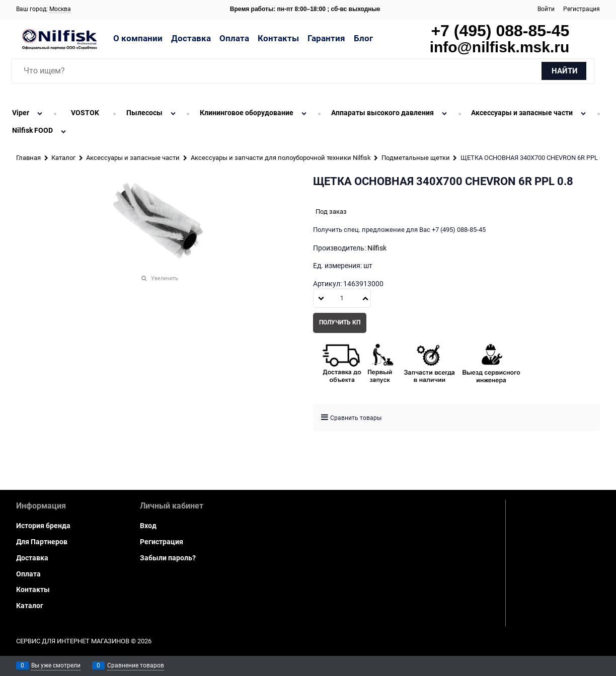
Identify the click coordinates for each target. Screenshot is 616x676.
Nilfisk (377, 248)
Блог (363, 38)
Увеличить (165, 278)
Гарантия (326, 38)
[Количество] (342, 298)
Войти (546, 9)
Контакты (278, 38)
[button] (365, 298)
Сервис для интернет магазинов (73, 641)
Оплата (234, 38)
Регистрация (582, 9)
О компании (138, 38)
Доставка (191, 38)
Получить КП (340, 322)
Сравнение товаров (136, 665)
